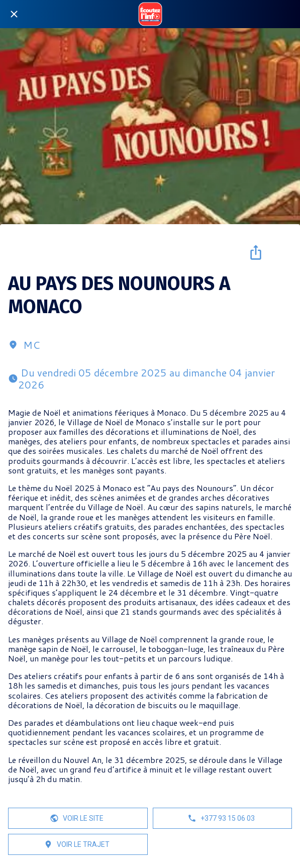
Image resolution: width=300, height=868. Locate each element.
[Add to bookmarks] (280, 252)
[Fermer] (14, 14)
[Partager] (256, 252)
